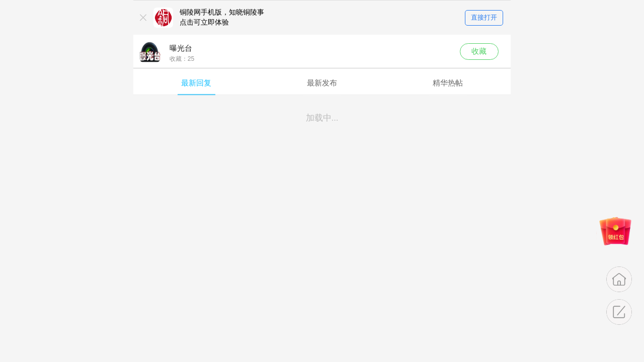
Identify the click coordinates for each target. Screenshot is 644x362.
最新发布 (322, 83)
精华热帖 (448, 83)
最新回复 (196, 83)
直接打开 (484, 18)
